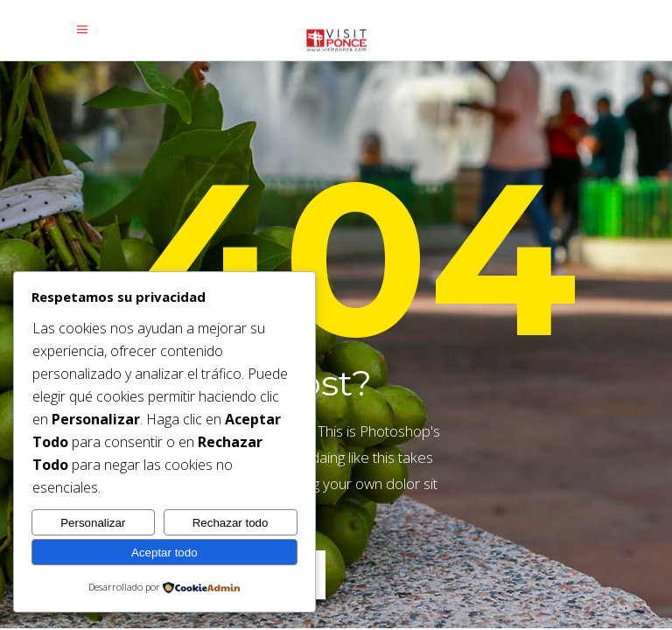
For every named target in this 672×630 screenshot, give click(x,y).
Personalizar (93, 523)
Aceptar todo (164, 553)
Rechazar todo (231, 523)
